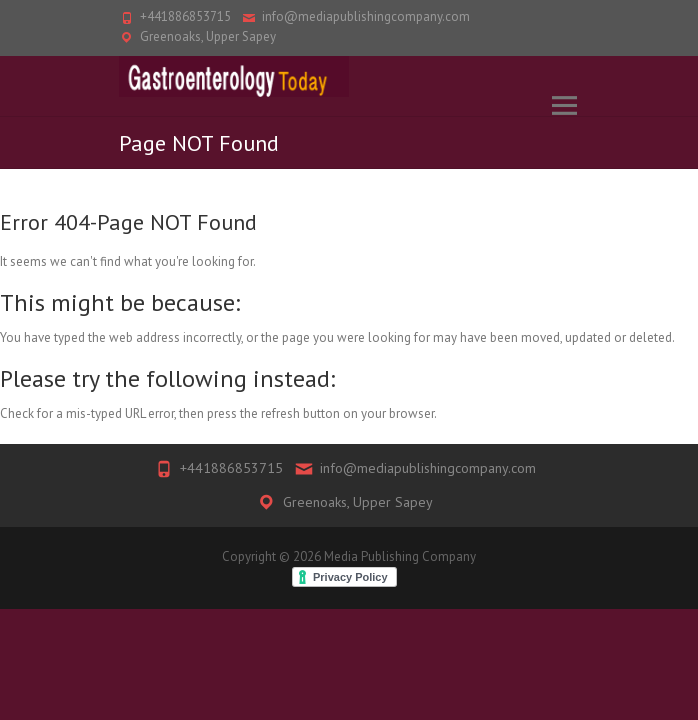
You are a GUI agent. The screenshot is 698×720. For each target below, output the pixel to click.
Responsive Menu (564, 105)
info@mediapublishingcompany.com (366, 16)
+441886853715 (185, 16)
